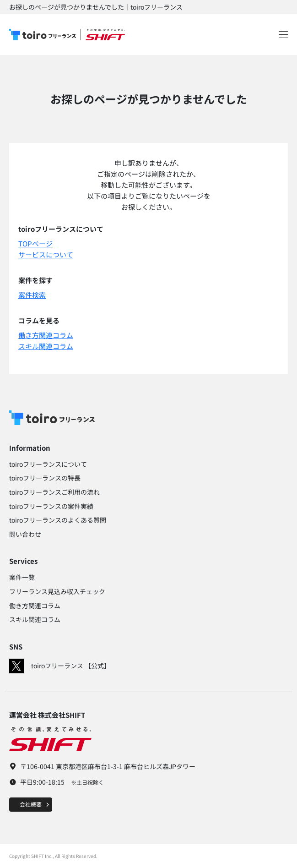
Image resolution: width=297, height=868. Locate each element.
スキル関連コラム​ (35, 619)
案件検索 (32, 295)
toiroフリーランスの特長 (45, 478)
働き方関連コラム (46, 335)
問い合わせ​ (25, 534)
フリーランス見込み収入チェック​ (57, 591)
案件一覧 (22, 577)
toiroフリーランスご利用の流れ (54, 492)
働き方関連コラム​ (35, 606)
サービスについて (46, 254)
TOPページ (35, 243)
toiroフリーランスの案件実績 (51, 506)
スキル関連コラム (46, 346)
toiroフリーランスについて (48, 464)
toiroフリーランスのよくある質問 (58, 520)
